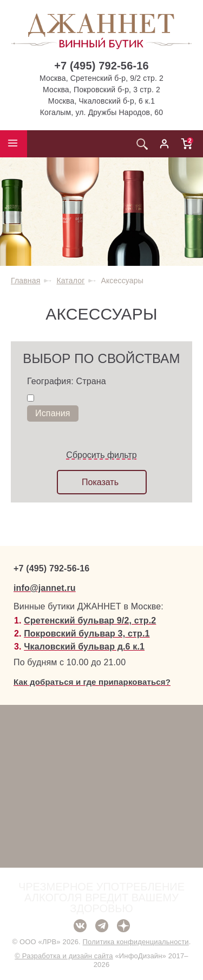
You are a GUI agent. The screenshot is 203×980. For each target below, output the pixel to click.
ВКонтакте (80, 926)
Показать (100, 482)
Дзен (123, 926)
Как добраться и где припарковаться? (92, 682)
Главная (25, 281)
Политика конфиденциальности (136, 942)
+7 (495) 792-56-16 (101, 66)
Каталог (70, 281)
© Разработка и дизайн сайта (64, 956)
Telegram (102, 926)
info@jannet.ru (45, 588)
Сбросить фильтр (101, 455)
